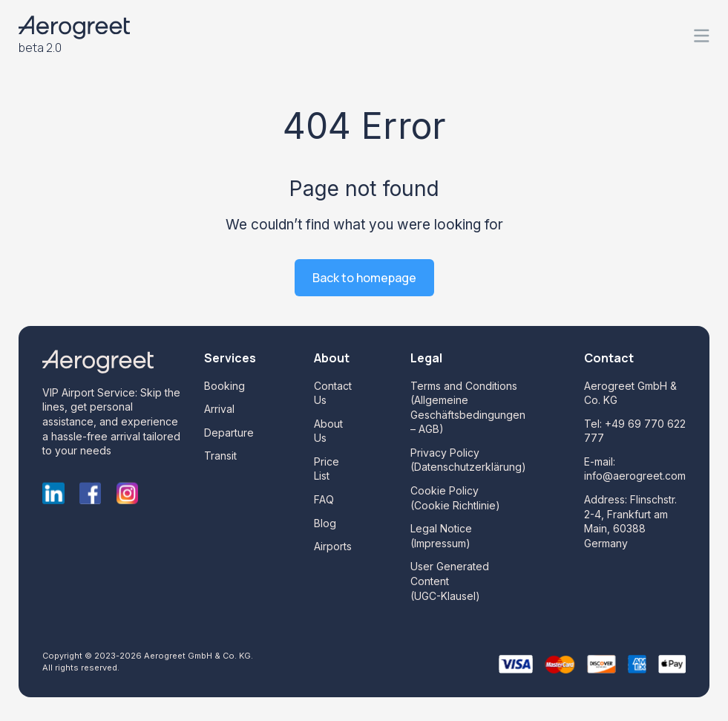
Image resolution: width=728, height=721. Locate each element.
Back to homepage (364, 278)
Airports (333, 546)
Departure (229, 433)
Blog (325, 523)
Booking (224, 386)
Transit (220, 456)
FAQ (324, 499)
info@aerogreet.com (635, 476)
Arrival (219, 409)
